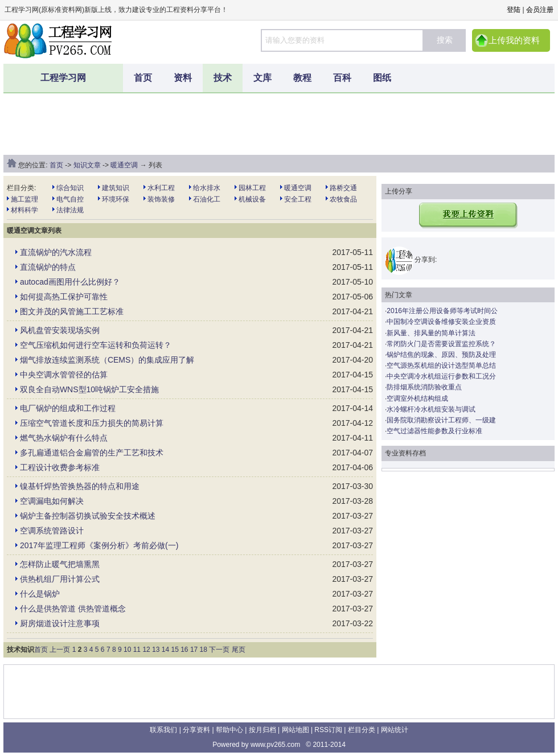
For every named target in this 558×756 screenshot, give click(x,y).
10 (127, 650)
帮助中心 (229, 730)
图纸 (382, 78)
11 (137, 650)
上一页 (60, 650)
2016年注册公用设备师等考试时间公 (442, 311)
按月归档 (262, 730)
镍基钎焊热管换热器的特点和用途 (80, 486)
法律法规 (70, 210)
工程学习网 (63, 78)
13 (156, 650)
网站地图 (296, 730)
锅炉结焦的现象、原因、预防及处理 (441, 355)
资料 (183, 78)
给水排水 (207, 188)
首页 (143, 78)
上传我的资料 (514, 40)
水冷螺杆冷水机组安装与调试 (431, 409)
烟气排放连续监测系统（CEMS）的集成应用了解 (107, 360)
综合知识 (70, 188)
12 (146, 650)
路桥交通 (343, 188)
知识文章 (87, 165)
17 (194, 650)
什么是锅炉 (40, 594)
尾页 (239, 650)
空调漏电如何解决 (52, 501)
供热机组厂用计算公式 (60, 579)
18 (204, 650)
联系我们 (163, 730)
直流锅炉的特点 (48, 267)
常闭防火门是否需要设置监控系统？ (441, 344)
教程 (302, 78)
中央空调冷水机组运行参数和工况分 (441, 376)
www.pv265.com (275, 745)
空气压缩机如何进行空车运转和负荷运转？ (96, 345)
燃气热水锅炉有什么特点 (64, 438)
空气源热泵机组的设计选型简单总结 (441, 365)
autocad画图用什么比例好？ (70, 282)
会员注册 (540, 10)
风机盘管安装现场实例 (60, 330)
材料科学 (24, 210)
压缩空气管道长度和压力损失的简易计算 (92, 423)
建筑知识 (116, 188)
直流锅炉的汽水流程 (56, 252)
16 (184, 650)
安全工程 (298, 199)
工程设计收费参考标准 (60, 467)
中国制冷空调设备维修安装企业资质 (441, 322)
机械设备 (252, 199)
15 (175, 650)
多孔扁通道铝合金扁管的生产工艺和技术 (92, 453)
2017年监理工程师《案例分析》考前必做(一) (99, 545)
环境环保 (116, 199)
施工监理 (24, 199)
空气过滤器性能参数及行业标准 (434, 431)
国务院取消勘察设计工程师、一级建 (441, 420)
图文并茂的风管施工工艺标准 (72, 311)
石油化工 (207, 199)
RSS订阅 (328, 730)
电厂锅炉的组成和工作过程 (68, 408)
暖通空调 (124, 165)
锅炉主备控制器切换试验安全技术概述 (88, 516)
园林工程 (252, 188)
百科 (342, 78)
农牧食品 (343, 199)
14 (165, 650)
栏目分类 (362, 730)
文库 (262, 78)
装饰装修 (161, 199)
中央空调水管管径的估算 (64, 375)
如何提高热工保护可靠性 (64, 297)
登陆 (514, 10)
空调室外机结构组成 (417, 398)
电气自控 (70, 199)
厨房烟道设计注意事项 (60, 623)
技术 (223, 78)
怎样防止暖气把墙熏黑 (60, 564)
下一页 (219, 650)
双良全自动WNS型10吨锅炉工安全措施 (89, 389)
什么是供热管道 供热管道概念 (73, 609)
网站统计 (395, 730)
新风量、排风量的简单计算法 (431, 333)
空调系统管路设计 (52, 531)
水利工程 (161, 188)
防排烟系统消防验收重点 (424, 387)
